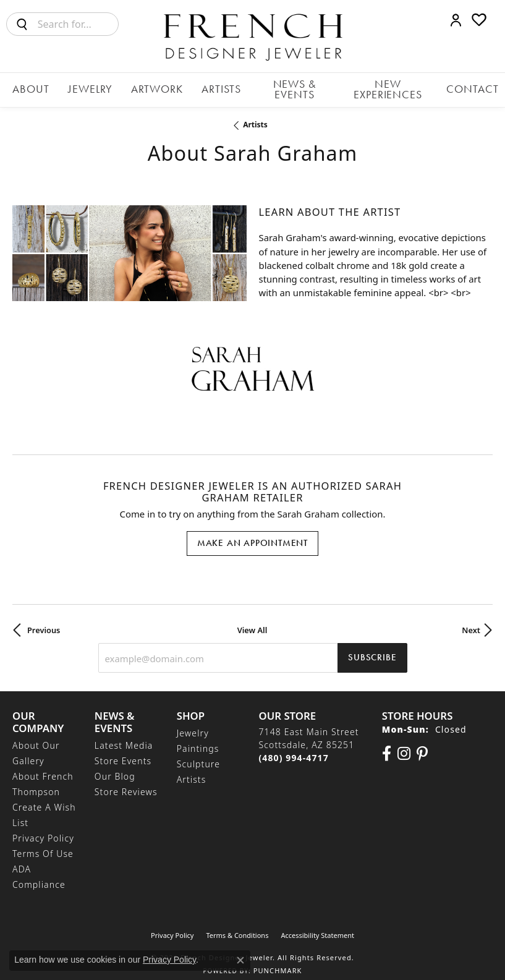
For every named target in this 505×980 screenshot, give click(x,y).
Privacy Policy (43, 828)
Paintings (198, 737)
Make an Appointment (252, 532)
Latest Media (124, 735)
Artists (211, 87)
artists (255, 118)
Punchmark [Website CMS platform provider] (278, 960)
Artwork (157, 87)
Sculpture (198, 753)
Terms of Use (43, 843)
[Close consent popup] (240, 960)
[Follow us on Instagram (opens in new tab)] (404, 743)
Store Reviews (126, 781)
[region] (129, 244)
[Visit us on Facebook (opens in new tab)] (387, 743)
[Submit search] (22, 24)
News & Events (277, 87)
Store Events (123, 750)
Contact (446, 87)
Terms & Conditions (237, 925)
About (53, 87)
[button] (456, 20)
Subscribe (372, 647)
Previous (44, 619)
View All (252, 619)
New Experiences (369, 87)
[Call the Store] (293, 747)
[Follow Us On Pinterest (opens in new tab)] (422, 743)
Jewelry (102, 87)
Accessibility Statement (317, 925)
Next (471, 619)
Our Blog (115, 766)
